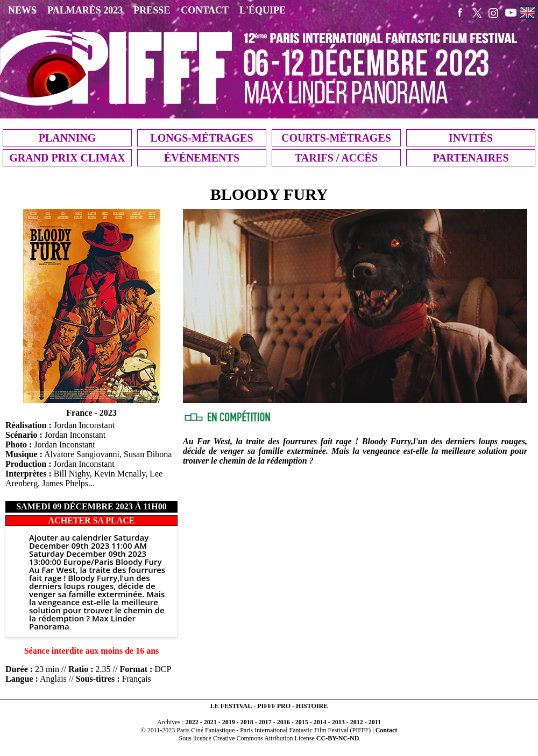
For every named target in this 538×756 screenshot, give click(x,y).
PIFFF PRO (274, 706)
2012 (357, 722)
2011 (375, 722)
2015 (302, 722)
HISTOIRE (312, 706)
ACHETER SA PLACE (92, 520)
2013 (338, 722)
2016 (284, 722)
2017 (265, 722)
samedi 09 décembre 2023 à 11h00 (91, 506)
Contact (387, 730)
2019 (229, 722)
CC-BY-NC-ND (338, 738)
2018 (247, 722)
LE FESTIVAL (231, 706)
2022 (192, 722)
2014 (320, 722)
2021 (210, 722)
